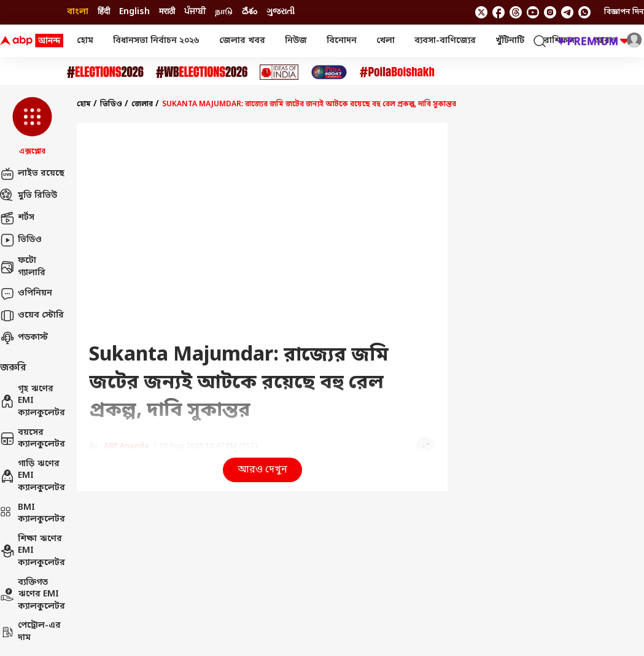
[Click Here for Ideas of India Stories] (279, 72)
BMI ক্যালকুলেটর (32, 514)
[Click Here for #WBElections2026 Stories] (202, 72)
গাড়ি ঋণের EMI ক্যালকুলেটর (32, 476)
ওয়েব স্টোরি (32, 316)
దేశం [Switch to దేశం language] (250, 12)
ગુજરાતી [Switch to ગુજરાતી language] (281, 12)
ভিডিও (21, 240)
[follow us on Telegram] (567, 12)
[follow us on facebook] (499, 12)
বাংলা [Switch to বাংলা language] (78, 12)
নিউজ (296, 41)
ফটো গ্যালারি (23, 267)
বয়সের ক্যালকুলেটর (32, 439)
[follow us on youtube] (533, 12)
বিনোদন (342, 41)
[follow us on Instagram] (550, 12)
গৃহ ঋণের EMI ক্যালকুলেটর (32, 401)
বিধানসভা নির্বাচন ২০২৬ (156, 41)
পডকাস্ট (24, 338)
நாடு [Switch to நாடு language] (224, 12)
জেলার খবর (242, 41)
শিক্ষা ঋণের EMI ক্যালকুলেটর (32, 551)
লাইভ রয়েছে (32, 174)
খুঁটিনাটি (510, 41)
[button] (32, 127)
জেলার (142, 104)
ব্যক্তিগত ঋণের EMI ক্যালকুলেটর (32, 595)
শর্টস (17, 218)
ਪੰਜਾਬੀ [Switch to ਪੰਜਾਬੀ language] (195, 12)
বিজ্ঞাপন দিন (624, 12)
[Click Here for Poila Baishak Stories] (397, 72)
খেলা (386, 41)
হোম (85, 41)
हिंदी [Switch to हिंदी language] (104, 12)
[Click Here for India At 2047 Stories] (329, 72)
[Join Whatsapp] (584, 12)
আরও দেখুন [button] (262, 470)
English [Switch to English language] (134, 12)
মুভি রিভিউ (29, 196)
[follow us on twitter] (481, 12)
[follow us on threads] (516, 12)
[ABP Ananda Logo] (32, 41)
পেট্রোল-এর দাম (30, 632)
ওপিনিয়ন (26, 294)
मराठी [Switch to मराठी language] (167, 12)
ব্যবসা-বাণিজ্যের (445, 41)
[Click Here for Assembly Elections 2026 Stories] (105, 72)
